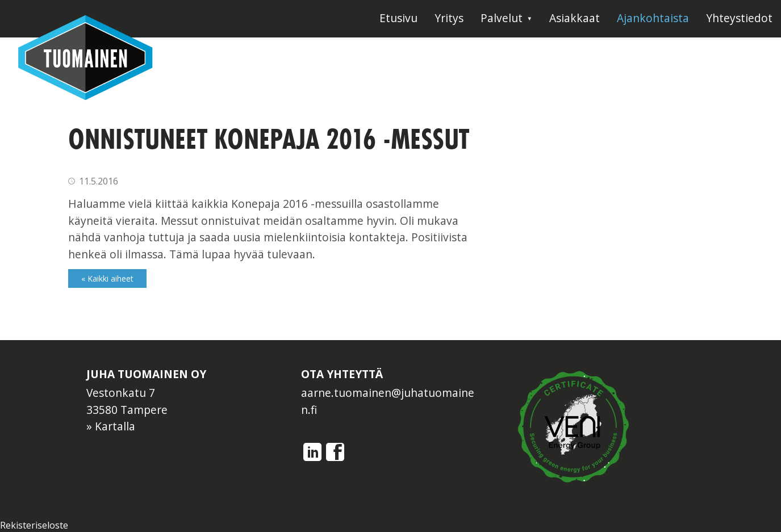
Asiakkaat (575, 18)
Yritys (449, 18)
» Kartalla (111, 426)
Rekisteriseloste (34, 525)
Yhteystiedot (739, 18)
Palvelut (502, 18)
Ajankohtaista (653, 18)
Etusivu (398, 18)
